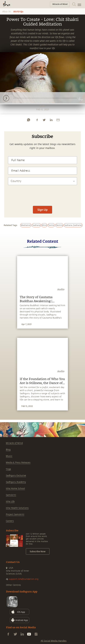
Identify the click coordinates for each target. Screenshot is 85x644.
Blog (8, 450)
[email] (58, 120)
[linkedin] (51, 120)
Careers (10, 521)
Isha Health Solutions (17, 508)
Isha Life (10, 501)
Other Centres (13, 585)
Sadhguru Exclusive (16, 476)
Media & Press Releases (18, 463)
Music (9, 456)
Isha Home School (15, 489)
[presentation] (42, 194)
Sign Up (42, 210)
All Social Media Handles (54, 641)
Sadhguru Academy (16, 482)
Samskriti (11, 495)
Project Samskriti (15, 514)
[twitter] (44, 120)
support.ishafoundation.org (24, 579)
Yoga (8, 469)
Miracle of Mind (14, 443)
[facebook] (37, 120)
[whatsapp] (28, 120)
